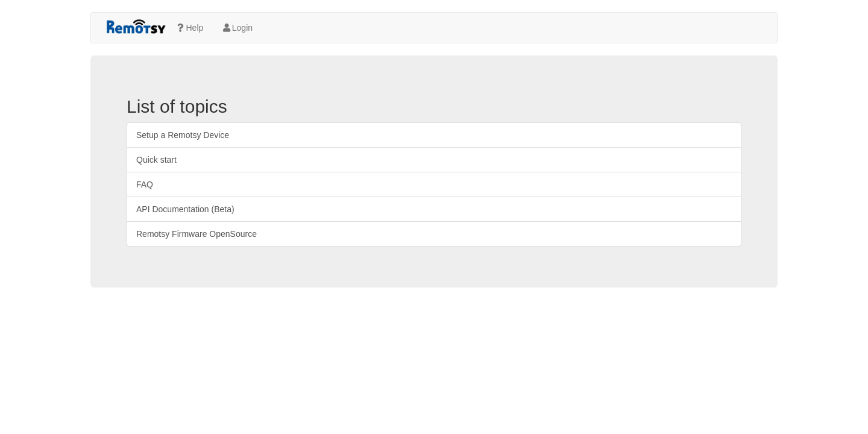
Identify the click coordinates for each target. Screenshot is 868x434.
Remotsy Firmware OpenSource (197, 234)
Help (189, 28)
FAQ (145, 184)
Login (237, 28)
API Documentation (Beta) (185, 209)
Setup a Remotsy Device (183, 135)
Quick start (156, 160)
